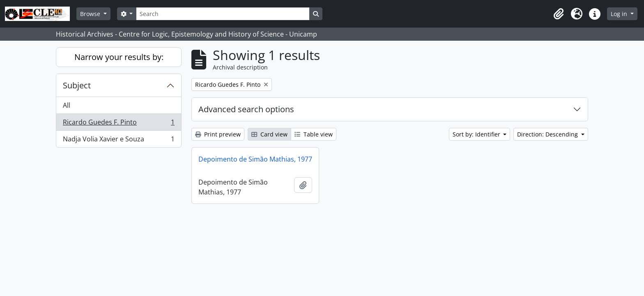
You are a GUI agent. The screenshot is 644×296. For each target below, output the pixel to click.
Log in (620, 14)
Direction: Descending (548, 134)
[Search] (223, 14)
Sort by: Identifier (477, 134)
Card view (269, 134)
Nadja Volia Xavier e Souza (118, 141)
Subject (77, 85)
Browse (91, 14)
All (67, 105)
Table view (314, 134)
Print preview (218, 134)
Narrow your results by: (119, 57)
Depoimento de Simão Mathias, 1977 (255, 159)
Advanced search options (246, 109)
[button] (559, 14)
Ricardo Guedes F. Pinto (118, 124)
